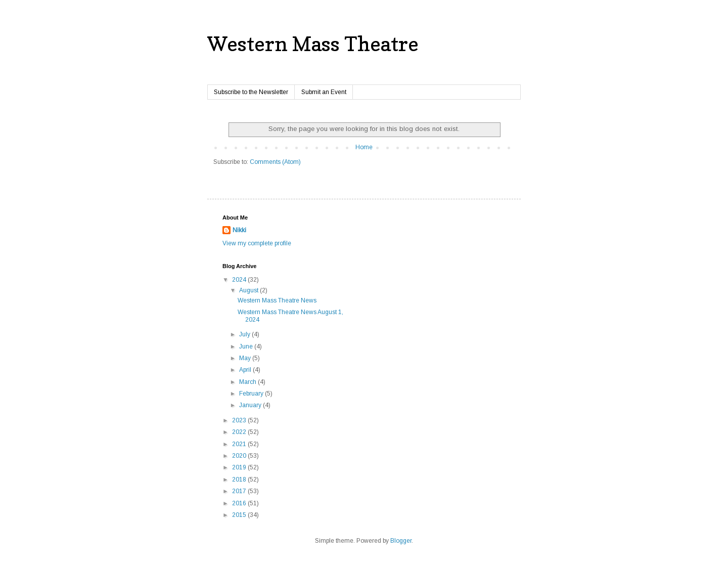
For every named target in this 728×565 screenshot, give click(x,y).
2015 (240, 515)
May (246, 358)
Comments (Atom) (275, 162)
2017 (240, 491)
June (247, 346)
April (246, 370)
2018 (240, 480)
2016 (240, 503)
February (252, 394)
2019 (240, 467)
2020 (240, 456)
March (248, 382)
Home (364, 147)
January (251, 405)
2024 (240, 280)
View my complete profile (257, 243)
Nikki (239, 230)
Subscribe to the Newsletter (251, 92)
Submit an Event (324, 92)
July (245, 334)
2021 (240, 444)
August (249, 290)
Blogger (401, 541)
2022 (240, 432)
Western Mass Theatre (313, 44)
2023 (240, 420)
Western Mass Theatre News (277, 300)
